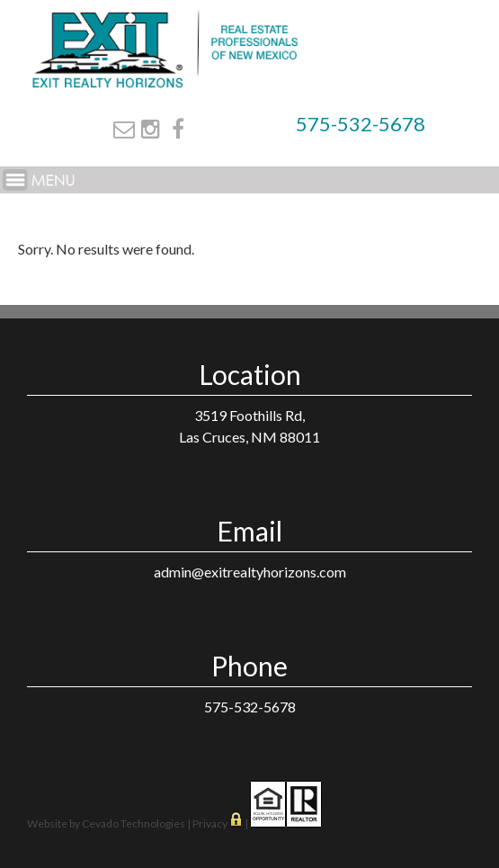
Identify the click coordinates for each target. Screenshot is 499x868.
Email (124, 129)
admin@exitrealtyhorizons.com (250, 572)
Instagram (151, 129)
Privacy (210, 823)
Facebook (178, 129)
